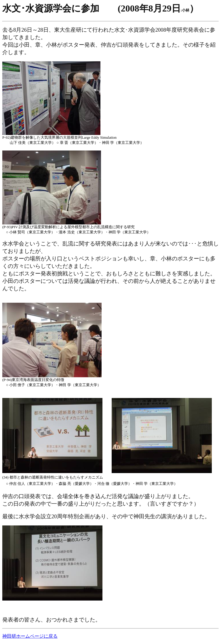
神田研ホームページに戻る (30, 636)
